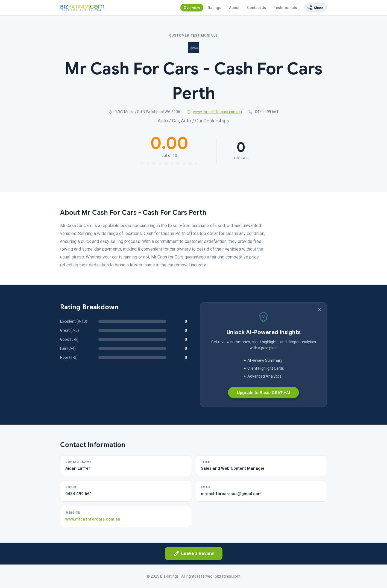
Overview (192, 8)
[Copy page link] (315, 8)
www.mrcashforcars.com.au (214, 112)
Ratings (215, 8)
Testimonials (285, 8)
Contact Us (257, 8)
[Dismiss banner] (319, 310)
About (234, 8)
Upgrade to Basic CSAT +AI (263, 393)
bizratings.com (228, 576)
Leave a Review (194, 554)
